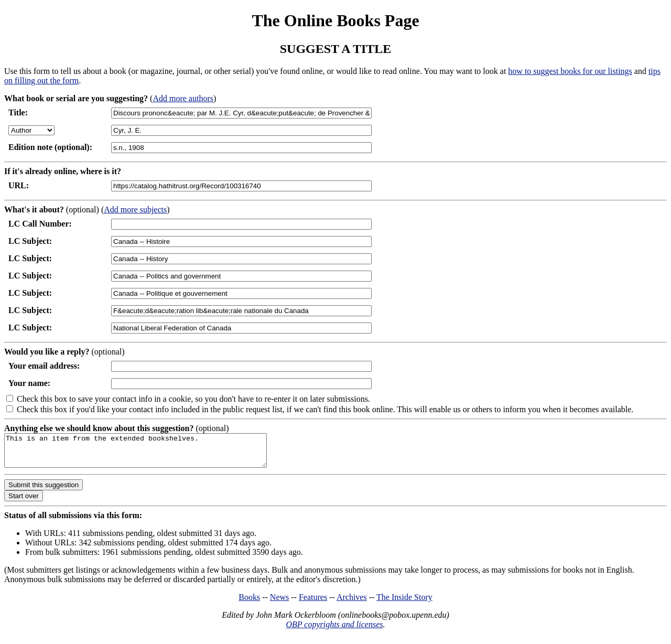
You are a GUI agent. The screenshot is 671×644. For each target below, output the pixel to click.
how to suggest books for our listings (570, 71)
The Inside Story (404, 603)
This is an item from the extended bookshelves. (151, 454)
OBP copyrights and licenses (334, 631)
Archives (352, 603)
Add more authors (183, 98)
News (279, 603)
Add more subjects (135, 210)
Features (313, 603)
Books (249, 603)
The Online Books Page (335, 20)
